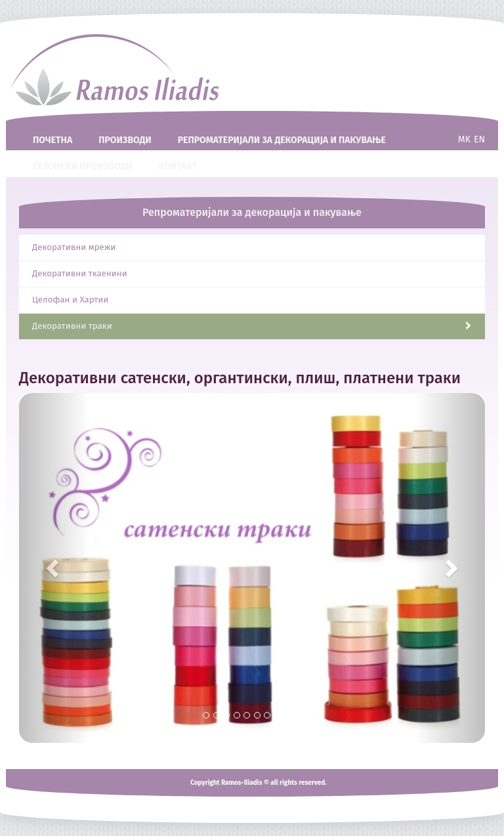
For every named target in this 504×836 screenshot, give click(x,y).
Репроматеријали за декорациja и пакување (282, 140)
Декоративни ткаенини (80, 274)
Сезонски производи (83, 166)
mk (464, 139)
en (479, 139)
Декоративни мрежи (74, 247)
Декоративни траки (252, 326)
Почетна (52, 140)
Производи (125, 140)
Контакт (178, 166)
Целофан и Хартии (70, 300)
